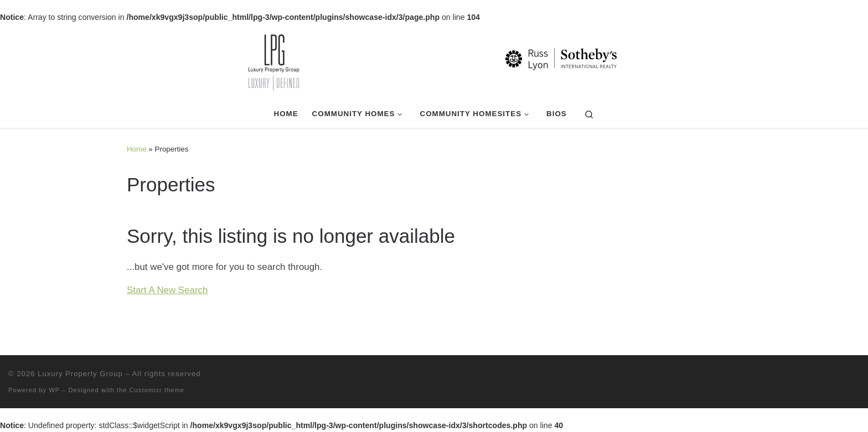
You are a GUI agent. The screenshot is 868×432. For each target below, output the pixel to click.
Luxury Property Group (80, 374)
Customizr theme (157, 390)
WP (54, 390)
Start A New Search (167, 290)
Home (137, 149)
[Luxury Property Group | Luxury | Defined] (434, 61)
